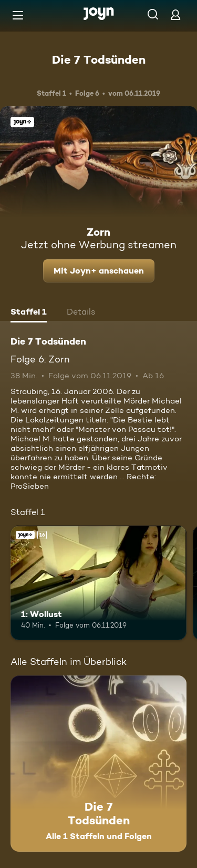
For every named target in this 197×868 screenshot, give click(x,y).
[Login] (175, 14)
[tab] (29, 313)
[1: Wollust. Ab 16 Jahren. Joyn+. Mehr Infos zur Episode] (98, 583)
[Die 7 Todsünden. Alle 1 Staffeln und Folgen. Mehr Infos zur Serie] (98, 764)
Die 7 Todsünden (99, 59)
